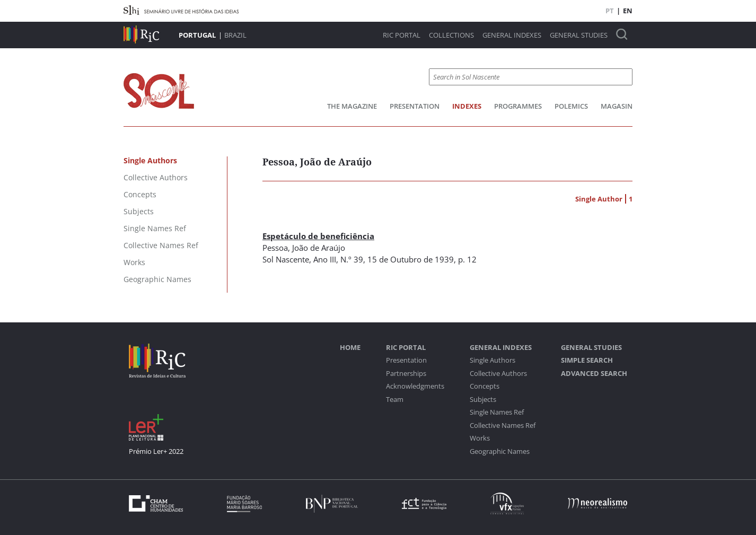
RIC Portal (402, 35)
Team (395, 400)
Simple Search (587, 360)
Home (350, 348)
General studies (579, 35)
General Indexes (512, 35)
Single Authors (493, 360)
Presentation (415, 106)
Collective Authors (498, 374)
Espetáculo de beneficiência (318, 236)
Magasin (617, 106)
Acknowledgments (415, 386)
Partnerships (406, 374)
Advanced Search (594, 374)
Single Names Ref (497, 412)
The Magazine (352, 106)
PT (610, 11)
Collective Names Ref (503, 426)
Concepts (485, 386)
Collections (451, 35)
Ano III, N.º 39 (338, 259)
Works (480, 438)
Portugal (197, 35)
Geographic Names (500, 451)
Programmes (518, 106)
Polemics (571, 106)
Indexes (467, 106)
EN (628, 11)
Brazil (235, 35)
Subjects (483, 400)
